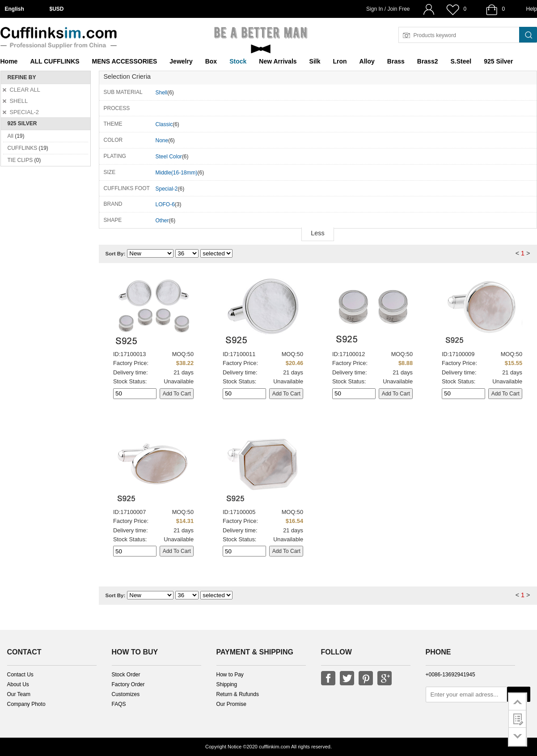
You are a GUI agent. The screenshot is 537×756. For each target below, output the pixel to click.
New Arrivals (278, 61)
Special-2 (167, 189)
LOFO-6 (165, 204)
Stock (238, 61)
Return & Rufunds (238, 694)
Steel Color (169, 157)
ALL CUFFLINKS (55, 61)
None (162, 140)
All (11, 136)
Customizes (126, 694)
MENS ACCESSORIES (125, 61)
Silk (315, 61)
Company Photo (26, 704)
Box (211, 61)
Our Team (19, 694)
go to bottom (518, 737)
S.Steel (461, 61)
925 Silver (498, 61)
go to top (518, 701)
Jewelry (181, 61)
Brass (396, 61)
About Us (18, 684)
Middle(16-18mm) (177, 173)
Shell (162, 93)
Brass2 (428, 61)
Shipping (227, 684)
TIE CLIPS (20, 160)
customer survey (518, 719)
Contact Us (20, 675)
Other (162, 221)
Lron (340, 61)
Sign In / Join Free (388, 9)
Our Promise (231, 704)
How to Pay (230, 675)
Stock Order (126, 675)
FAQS (119, 704)
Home (9, 61)
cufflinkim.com (274, 747)
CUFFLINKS (23, 148)
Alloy (367, 61)
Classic (164, 124)
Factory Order (128, 684)
